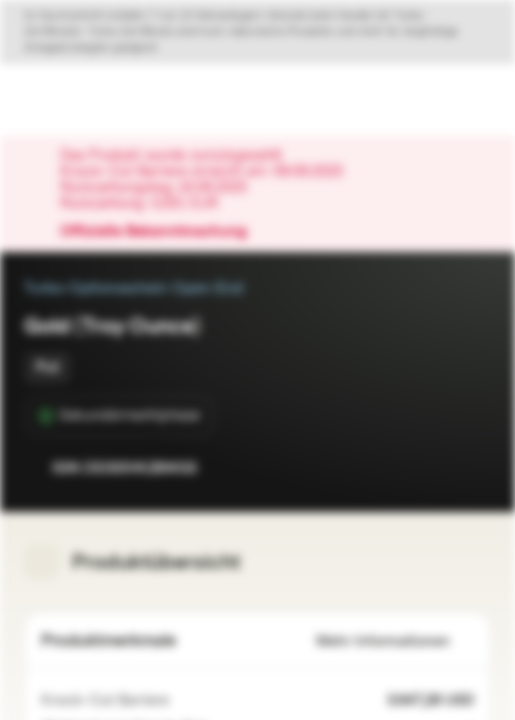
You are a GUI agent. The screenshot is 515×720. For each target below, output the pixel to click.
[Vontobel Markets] (78, 100)
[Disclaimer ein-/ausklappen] (257, 32)
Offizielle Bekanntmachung (163, 232)
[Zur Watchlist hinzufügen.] (431, 468)
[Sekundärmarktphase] (119, 416)
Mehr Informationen (395, 641)
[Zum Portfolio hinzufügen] (471, 468)
